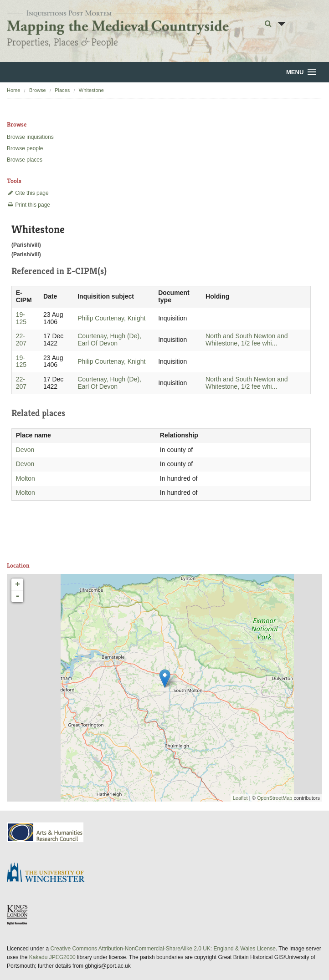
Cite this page (28, 193)
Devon (25, 450)
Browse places (25, 160)
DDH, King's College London (18, 914)
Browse (38, 90)
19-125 (21, 318)
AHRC (46, 832)
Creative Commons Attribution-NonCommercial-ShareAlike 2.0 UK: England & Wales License (163, 949)
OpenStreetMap (275, 798)
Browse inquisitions (30, 137)
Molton (26, 478)
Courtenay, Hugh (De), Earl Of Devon (109, 340)
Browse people (25, 148)
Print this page (28, 205)
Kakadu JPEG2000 (52, 957)
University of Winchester (49, 873)
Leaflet (240, 798)
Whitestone (91, 90)
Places (62, 90)
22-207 (21, 340)
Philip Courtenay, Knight (111, 318)
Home (13, 90)
